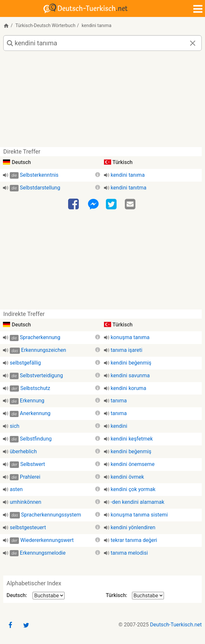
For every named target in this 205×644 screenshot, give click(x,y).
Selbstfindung (36, 439)
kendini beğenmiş (131, 363)
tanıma (119, 401)
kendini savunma (130, 375)
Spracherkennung (40, 337)
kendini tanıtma (129, 188)
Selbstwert (33, 464)
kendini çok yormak (133, 489)
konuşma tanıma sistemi (139, 515)
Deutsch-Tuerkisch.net (176, 625)
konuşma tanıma (130, 337)
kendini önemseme (133, 464)
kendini (119, 426)
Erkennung (32, 401)
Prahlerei (30, 477)
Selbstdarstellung (40, 188)
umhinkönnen (26, 502)
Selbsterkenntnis (39, 175)
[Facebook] (74, 204)
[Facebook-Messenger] (93, 204)
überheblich (23, 451)
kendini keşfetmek (132, 439)
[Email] (131, 204)
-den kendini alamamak (138, 502)
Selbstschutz (35, 388)
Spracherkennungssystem (51, 515)
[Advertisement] (102, 101)
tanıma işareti (127, 350)
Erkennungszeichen (44, 350)
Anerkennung (35, 413)
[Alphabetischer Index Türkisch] (148, 596)
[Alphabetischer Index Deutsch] (49, 596)
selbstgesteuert (28, 527)
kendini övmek (127, 477)
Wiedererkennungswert (47, 540)
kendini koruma (129, 388)
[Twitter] (112, 204)
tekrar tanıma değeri (134, 540)
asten (16, 489)
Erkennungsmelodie (43, 553)
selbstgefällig (25, 363)
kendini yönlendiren (133, 527)
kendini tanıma (128, 175)
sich (15, 426)
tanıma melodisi (129, 553)
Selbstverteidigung (41, 375)
